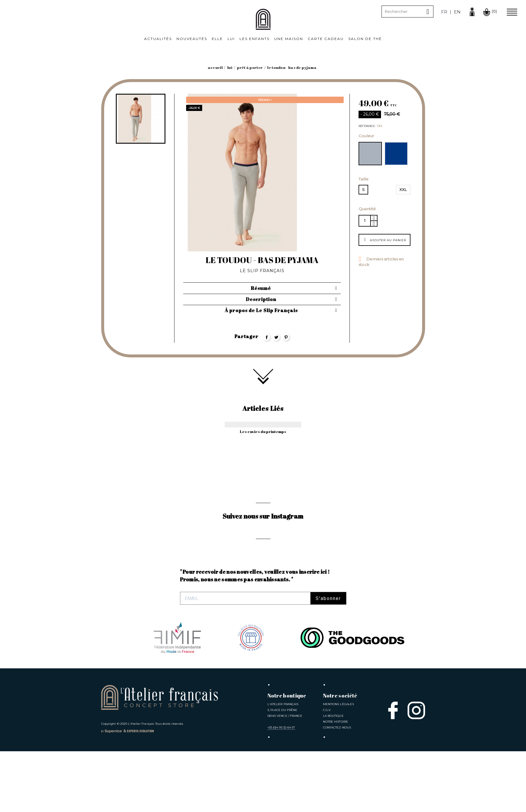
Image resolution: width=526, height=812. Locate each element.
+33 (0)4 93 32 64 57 (281, 788)
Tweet (276, 337)
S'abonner (328, 659)
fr (444, 12)
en (457, 12)
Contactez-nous (337, 788)
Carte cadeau (326, 39)
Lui (231, 39)
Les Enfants (255, 39)
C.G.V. (327, 771)
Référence (367, 126)
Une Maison (289, 39)
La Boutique (333, 777)
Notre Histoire (335, 782)
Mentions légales (339, 765)
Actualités (158, 39)
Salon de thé (365, 39)
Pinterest (286, 337)
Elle (217, 39)
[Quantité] (364, 221)
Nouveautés (192, 39)
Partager (267, 337)
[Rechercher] (408, 12)
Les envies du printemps (263, 432)
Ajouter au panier (385, 240)
